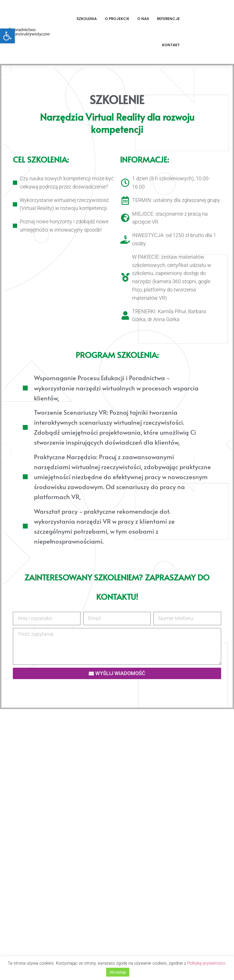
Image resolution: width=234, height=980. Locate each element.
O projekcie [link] (117, 19)
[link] (7, 36)
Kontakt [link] (171, 45)
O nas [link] (143, 19)
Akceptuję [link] (118, 972)
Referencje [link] (168, 19)
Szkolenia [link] (87, 19)
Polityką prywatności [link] (206, 963)
